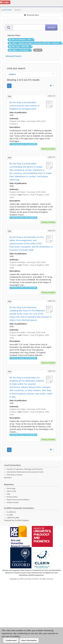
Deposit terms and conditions (18, 500)
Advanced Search (13, 56)
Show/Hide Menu (32, 15)
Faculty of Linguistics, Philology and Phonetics (25, 469)
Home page (11, 488)
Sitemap (7, 478)
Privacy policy (12, 497)
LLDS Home (7, 10)
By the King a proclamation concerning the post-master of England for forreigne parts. (24, 106)
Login (4, 2)
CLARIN (10, 515)
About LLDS (11, 491)
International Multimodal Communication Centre (25, 472)
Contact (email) (13, 502)
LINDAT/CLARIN (13, 518)
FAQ (8, 494)
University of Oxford (14, 475)
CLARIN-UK (11, 512)
